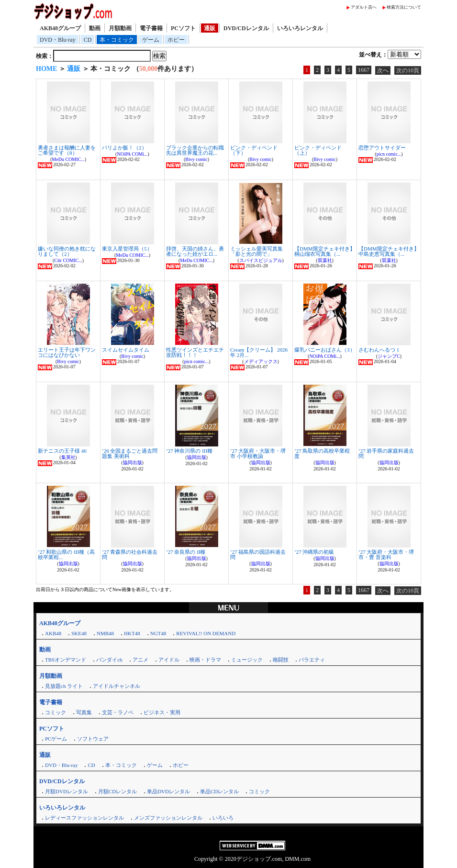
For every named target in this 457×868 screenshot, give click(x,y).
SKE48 (79, 633)
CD (88, 40)
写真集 (84, 712)
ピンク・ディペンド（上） (318, 150)
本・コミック (117, 40)
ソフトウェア (93, 739)
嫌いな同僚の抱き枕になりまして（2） (67, 251)
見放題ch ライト (64, 686)
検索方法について (404, 7)
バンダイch (109, 660)
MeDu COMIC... (68, 159)
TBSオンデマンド (66, 660)
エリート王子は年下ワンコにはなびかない (67, 352)
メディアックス (261, 361)
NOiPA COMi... (132, 154)
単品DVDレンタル (168, 791)
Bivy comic (196, 159)
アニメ (140, 660)
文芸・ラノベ (118, 712)
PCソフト (183, 28)
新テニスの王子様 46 (62, 451)
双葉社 (325, 260)
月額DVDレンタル (67, 791)
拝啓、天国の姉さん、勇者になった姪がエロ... (195, 251)
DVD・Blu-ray (58, 40)
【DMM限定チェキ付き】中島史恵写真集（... (389, 251)
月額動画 (120, 28)
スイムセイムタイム (126, 350)
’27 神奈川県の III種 (189, 451)
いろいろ (223, 818)
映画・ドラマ (205, 660)
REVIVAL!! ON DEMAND (206, 633)
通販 (210, 28)
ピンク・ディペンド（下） (254, 150)
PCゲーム (56, 739)
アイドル (169, 660)
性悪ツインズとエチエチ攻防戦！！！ (195, 352)
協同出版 (133, 463)
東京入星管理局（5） (127, 249)
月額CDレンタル (117, 791)
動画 (95, 28)
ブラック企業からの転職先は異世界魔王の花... (195, 150)
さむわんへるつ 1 (379, 350)
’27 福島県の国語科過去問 (258, 554)
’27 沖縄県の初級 (314, 552)
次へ (383, 70)
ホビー (176, 40)
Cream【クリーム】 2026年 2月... (259, 352)
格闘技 (281, 660)
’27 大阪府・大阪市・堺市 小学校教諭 (258, 453)
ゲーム (151, 40)
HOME (46, 69)
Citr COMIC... (68, 260)
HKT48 (132, 633)
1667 (364, 70)
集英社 (68, 457)
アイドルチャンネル (117, 686)
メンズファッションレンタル (168, 818)
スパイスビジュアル (261, 260)
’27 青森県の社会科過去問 (130, 554)
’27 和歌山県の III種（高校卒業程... (66, 554)
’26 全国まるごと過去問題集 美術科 (130, 453)
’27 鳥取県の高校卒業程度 (322, 453)
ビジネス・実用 (162, 712)
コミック (56, 712)
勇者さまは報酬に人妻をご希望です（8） (67, 150)
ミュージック (247, 660)
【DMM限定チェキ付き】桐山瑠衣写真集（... (325, 251)
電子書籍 (151, 28)
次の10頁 (408, 70)
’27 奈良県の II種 (186, 552)
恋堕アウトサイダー (382, 148)
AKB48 (53, 633)
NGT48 (158, 633)
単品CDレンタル (219, 791)
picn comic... (389, 154)
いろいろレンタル (300, 28)
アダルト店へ (364, 7)
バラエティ (312, 660)
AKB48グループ (60, 28)
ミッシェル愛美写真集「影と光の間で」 (256, 251)
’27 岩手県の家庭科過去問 (386, 453)
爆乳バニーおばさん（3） (325, 350)
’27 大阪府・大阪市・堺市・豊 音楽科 (386, 554)
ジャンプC (389, 356)
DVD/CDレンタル (246, 28)
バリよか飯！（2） (124, 148)
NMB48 (105, 633)
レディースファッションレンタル (84, 818)
